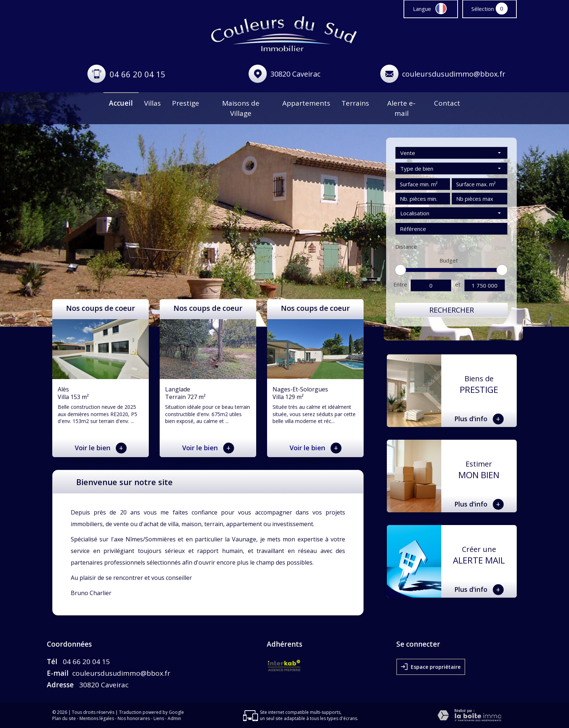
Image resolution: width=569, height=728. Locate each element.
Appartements (306, 103)
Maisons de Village (241, 108)
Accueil (121, 103)
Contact (447, 103)
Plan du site (64, 718)
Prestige (186, 103)
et (458, 284)
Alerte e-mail (401, 108)
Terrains (355, 103)
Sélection (483, 9)
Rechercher (452, 310)
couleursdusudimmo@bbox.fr (454, 74)
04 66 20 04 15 (138, 74)
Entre (400, 284)
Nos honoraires (134, 718)
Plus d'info (479, 419)
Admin (174, 718)
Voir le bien (101, 448)
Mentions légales (97, 718)
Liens (159, 718)
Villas (152, 103)
